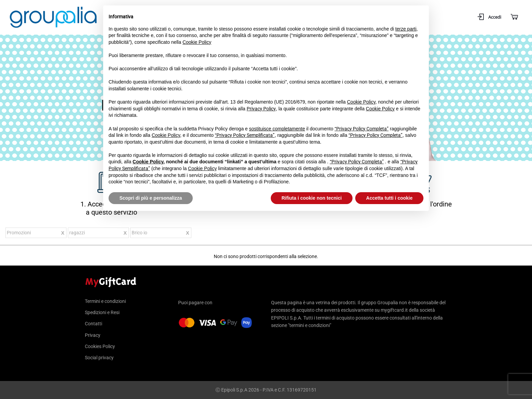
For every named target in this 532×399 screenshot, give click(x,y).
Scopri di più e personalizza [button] (151, 198)
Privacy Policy (261, 109)
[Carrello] (514, 17)
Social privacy (99, 358)
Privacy (93, 335)
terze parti (406, 29)
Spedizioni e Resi (102, 312)
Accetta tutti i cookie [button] (389, 198)
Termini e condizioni (105, 301)
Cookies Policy (100, 346)
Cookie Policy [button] (197, 42)
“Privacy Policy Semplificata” (245, 135)
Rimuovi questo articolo (63, 234)
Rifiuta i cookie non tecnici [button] (312, 198)
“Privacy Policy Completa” (362, 129)
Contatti (93, 324)
